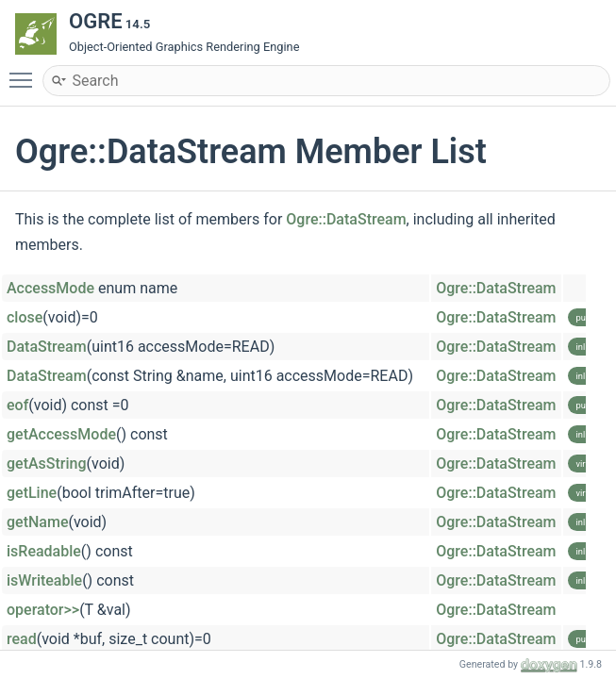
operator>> (43, 610)
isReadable (44, 551)
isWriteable (44, 580)
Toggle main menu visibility (25, 72)
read (22, 639)
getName (37, 522)
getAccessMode (61, 434)
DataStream (47, 347)
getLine (32, 493)
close (25, 317)
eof (17, 405)
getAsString (47, 464)
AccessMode (50, 288)
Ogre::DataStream (346, 219)
